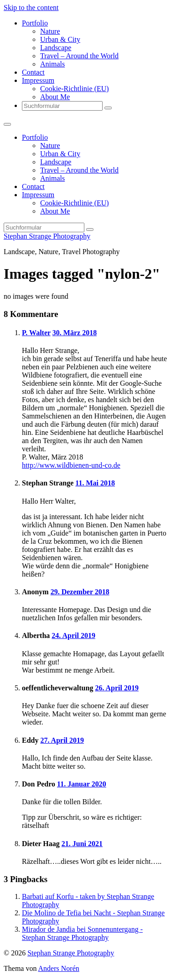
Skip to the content (31, 8)
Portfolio (35, 23)
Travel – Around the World (79, 56)
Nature (50, 31)
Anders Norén (59, 968)
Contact (33, 72)
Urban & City (60, 39)
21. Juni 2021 (82, 844)
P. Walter (36, 333)
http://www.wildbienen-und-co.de (71, 465)
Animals (52, 64)
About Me (55, 97)
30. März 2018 (75, 333)
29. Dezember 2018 (80, 592)
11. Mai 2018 (95, 483)
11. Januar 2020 (82, 784)
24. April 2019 (73, 635)
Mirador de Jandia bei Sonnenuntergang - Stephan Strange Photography (82, 933)
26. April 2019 (117, 688)
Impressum (38, 80)
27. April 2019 (62, 740)
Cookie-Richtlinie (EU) (75, 89)
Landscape (56, 48)
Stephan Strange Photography (47, 236)
